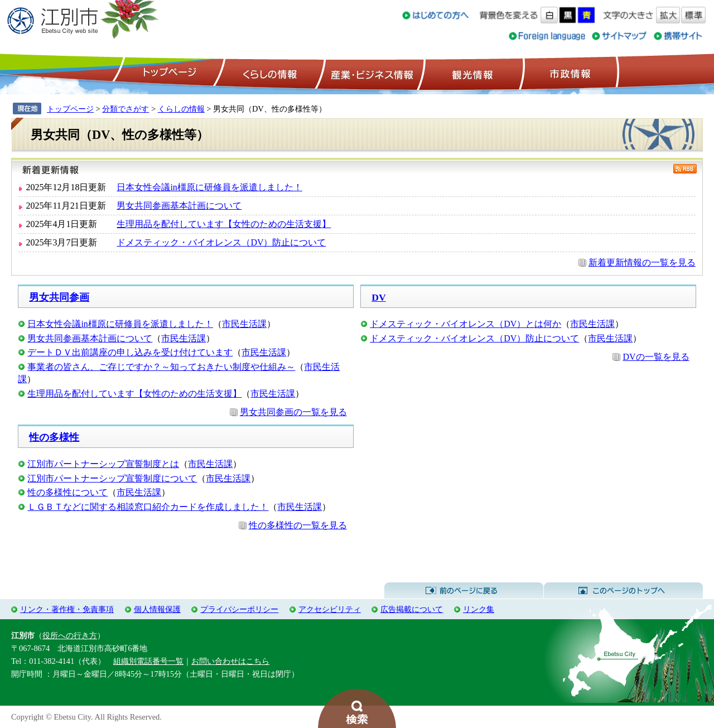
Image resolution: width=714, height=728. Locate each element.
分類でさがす (126, 109)
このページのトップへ (623, 591)
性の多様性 (54, 437)
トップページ (168, 73)
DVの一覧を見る (656, 357)
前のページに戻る (464, 591)
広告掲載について (412, 609)
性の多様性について (67, 492)
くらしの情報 (269, 73)
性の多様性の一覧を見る (298, 525)
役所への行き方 (70, 635)
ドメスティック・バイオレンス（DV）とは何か (465, 324)
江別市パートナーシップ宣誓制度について (112, 478)
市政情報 (569, 73)
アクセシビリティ (330, 609)
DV (378, 297)
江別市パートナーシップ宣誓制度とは (103, 464)
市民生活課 (244, 324)
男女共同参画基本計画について (179, 206)
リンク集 (479, 609)
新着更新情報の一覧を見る (642, 262)
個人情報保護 (157, 609)
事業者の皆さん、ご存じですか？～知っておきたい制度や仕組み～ (161, 367)
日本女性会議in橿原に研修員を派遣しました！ (209, 187)
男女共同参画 (59, 297)
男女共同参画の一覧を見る (293, 412)
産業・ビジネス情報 (370, 73)
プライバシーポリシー (239, 609)
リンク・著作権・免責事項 (67, 609)
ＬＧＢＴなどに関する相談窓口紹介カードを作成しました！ (148, 507)
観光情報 (471, 73)
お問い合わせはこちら (230, 661)
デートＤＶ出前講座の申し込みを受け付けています (130, 352)
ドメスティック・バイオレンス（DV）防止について (221, 242)
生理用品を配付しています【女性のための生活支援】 (224, 224)
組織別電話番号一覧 (148, 661)
